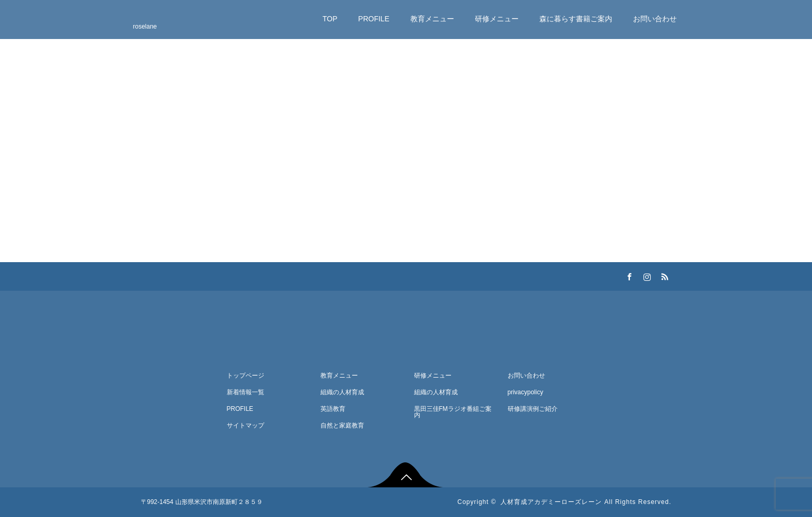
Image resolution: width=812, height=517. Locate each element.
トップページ (246, 376)
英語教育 (333, 409)
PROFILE (374, 19)
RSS (664, 275)
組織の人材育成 (342, 392)
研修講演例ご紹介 (533, 409)
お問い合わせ (655, 19)
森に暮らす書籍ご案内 (576, 19)
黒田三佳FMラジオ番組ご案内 (453, 412)
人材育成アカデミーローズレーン (551, 502)
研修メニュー (497, 19)
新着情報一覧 (246, 392)
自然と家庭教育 (342, 425)
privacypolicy (526, 392)
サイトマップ (246, 425)
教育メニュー (432, 19)
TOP (330, 19)
